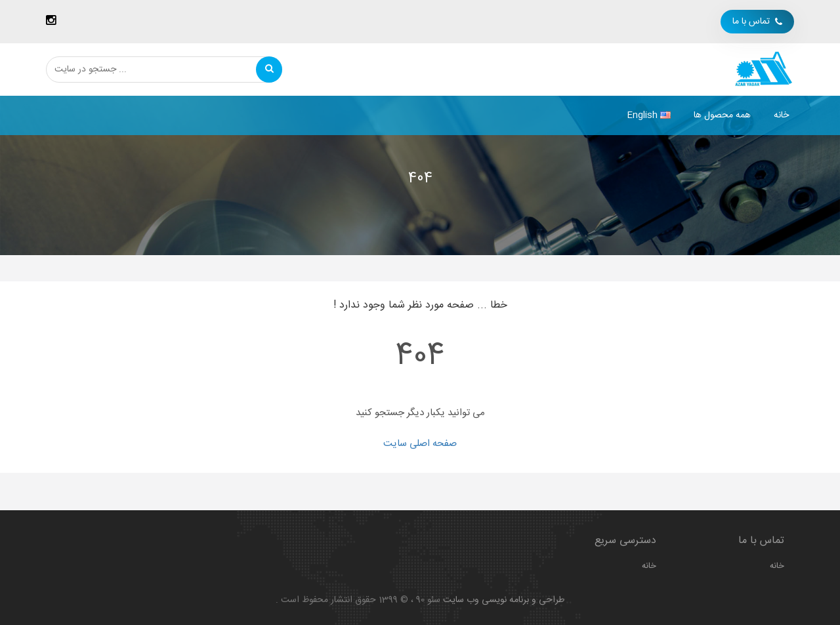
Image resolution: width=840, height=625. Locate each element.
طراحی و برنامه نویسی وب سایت (504, 600)
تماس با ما (757, 22)
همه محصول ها (722, 115)
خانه (781, 115)
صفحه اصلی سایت (420, 444)
